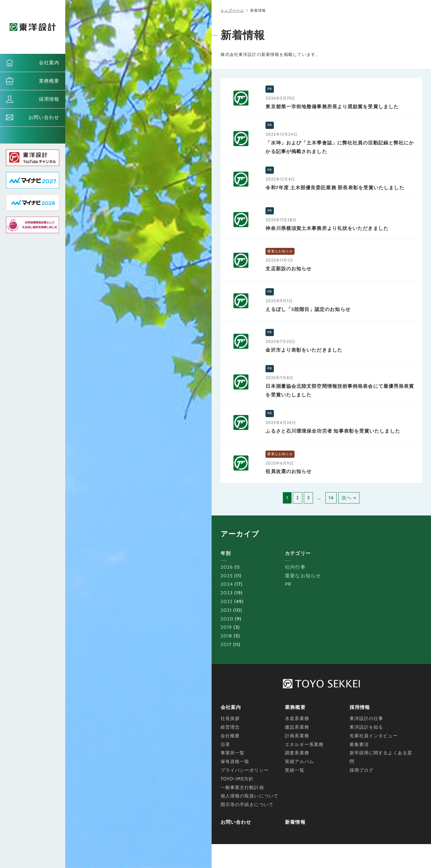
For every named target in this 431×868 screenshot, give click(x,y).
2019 (226, 627)
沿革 (225, 745)
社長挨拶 (230, 718)
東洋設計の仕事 (366, 718)
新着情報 (295, 822)
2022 (227, 601)
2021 (226, 610)
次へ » (349, 498)
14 (331, 498)
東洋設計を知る (366, 727)
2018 (226, 636)
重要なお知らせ (303, 576)
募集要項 (359, 745)
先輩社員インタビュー (374, 736)
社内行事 (295, 567)
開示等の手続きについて (247, 805)
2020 (227, 619)
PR (288, 584)
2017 (226, 644)
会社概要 (230, 736)
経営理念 (230, 727)
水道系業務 (297, 718)
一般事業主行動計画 (242, 788)
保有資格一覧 (235, 762)
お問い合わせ (44, 117)
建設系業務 (297, 727)
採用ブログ (362, 770)
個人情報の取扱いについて (249, 796)
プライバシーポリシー (245, 770)
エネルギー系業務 (304, 745)
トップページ (232, 10)
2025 (227, 576)
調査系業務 (297, 753)
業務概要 (49, 81)
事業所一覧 (233, 753)
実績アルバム (299, 762)
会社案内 (49, 63)
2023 (227, 593)
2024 (227, 584)
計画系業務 (297, 736)
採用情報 (49, 99)
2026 (227, 567)
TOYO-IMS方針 (237, 779)
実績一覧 (295, 770)
